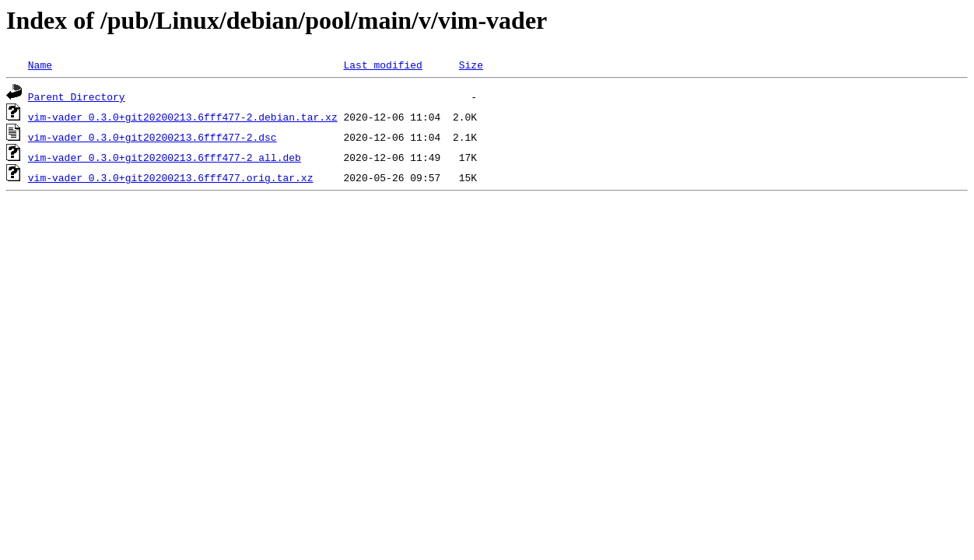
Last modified (382, 65)
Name (40, 65)
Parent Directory (77, 96)
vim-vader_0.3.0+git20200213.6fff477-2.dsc (152, 137)
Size (471, 65)
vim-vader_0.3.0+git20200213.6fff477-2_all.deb (165, 157)
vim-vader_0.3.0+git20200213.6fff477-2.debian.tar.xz (183, 117)
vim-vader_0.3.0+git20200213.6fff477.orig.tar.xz (171, 177)
